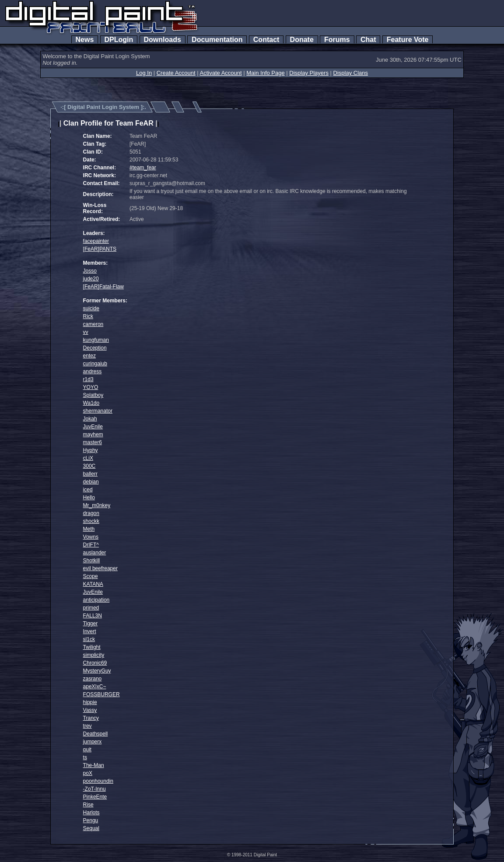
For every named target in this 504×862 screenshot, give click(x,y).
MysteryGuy (97, 671)
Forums (337, 40)
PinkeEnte (95, 797)
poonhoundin (98, 781)
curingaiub (95, 364)
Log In (144, 73)
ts (85, 757)
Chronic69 (95, 663)
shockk (91, 521)
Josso (90, 271)
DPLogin (119, 40)
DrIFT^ (91, 545)
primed (91, 608)
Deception (95, 348)
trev (87, 726)
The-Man (94, 765)
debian (91, 482)
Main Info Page (265, 73)
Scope (91, 576)
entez (89, 356)
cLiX (88, 458)
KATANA (93, 584)
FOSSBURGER (101, 694)
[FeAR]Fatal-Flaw (103, 287)
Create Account (176, 73)
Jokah (90, 419)
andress (93, 371)
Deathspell (96, 734)
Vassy (90, 710)
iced (88, 490)
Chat (368, 40)
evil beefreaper (100, 568)
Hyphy (91, 450)
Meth (89, 529)
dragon (91, 513)
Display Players (309, 73)
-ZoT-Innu (94, 789)
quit (87, 750)
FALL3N (93, 616)
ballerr (90, 474)
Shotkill (92, 561)
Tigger (91, 624)
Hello (89, 498)
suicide (91, 308)
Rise (88, 805)
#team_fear (143, 168)
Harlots (91, 813)
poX (88, 773)
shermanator (98, 411)
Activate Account (221, 73)
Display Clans (351, 73)
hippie (90, 702)
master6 (93, 442)
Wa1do (91, 403)
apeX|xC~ (95, 687)
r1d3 (88, 379)
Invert (90, 631)
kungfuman (96, 340)
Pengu (91, 820)
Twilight (92, 647)
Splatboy (93, 395)
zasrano (93, 679)
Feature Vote (408, 40)
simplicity (94, 655)
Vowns (91, 537)
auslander (95, 553)
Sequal (91, 828)
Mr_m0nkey (97, 505)
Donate (302, 40)
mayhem (93, 435)
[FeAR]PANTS (100, 249)
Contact (266, 40)
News (85, 40)
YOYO (91, 387)
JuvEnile (93, 427)
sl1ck (89, 639)
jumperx (93, 742)
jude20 (91, 279)
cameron (93, 324)
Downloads (163, 40)
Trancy (91, 718)
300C (89, 466)
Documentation (217, 40)
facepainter (96, 241)
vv (86, 332)
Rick (88, 316)
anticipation (96, 600)
